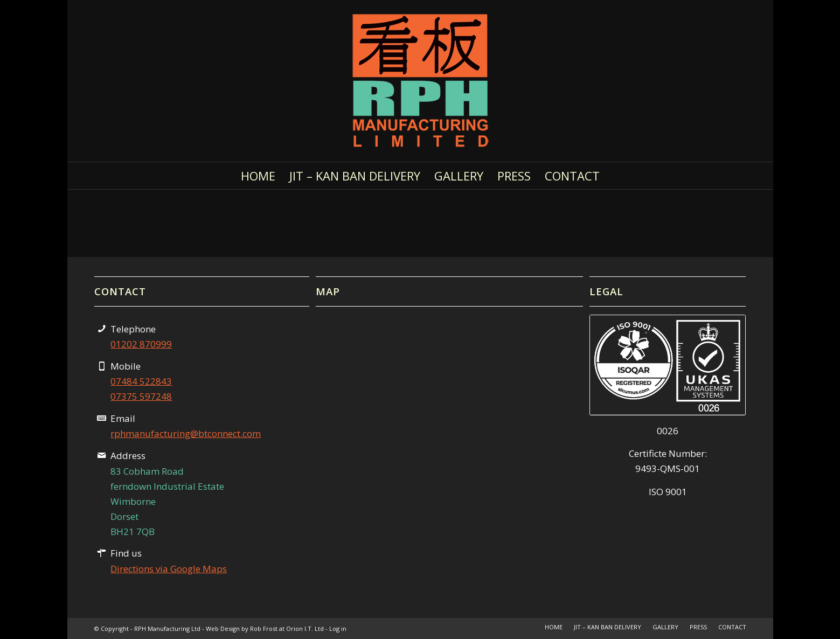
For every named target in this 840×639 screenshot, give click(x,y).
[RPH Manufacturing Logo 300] (420, 81)
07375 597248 (141, 396)
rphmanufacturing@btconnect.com (186, 433)
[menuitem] (258, 176)
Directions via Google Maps (169, 569)
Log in (338, 628)
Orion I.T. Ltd (306, 628)
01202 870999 (141, 344)
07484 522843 (141, 381)
